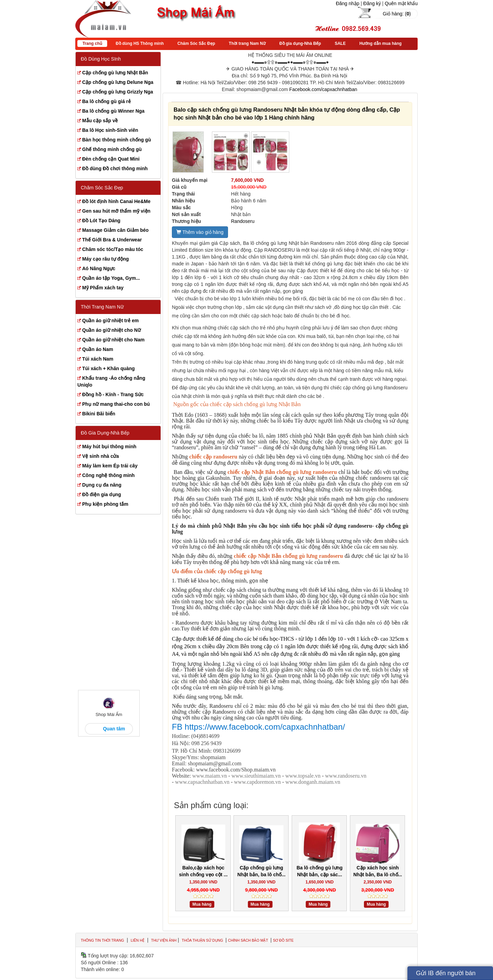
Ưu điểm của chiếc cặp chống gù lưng (217, 571)
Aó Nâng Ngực (99, 268)
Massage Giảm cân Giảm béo (115, 230)
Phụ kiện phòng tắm (105, 504)
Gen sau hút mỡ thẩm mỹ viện (116, 211)
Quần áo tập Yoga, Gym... (111, 278)
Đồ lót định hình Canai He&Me (116, 201)
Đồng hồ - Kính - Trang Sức (113, 394)
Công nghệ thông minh (108, 475)
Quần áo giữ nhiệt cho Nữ (111, 330)
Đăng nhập (348, 3)
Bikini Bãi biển (99, 414)
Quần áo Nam (98, 349)
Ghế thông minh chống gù (112, 149)
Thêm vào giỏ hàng (200, 232)
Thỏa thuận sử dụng (203, 940)
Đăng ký (372, 3)
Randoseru (243, 221)
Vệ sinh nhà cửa (100, 456)
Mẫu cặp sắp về (100, 121)
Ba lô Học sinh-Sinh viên (110, 130)
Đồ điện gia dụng (102, 494)
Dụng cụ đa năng (102, 485)
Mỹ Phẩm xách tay (103, 288)
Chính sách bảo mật (249, 940)
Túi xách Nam (98, 359)
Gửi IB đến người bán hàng (446, 975)
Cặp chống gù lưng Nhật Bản (115, 73)
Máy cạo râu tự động (105, 259)
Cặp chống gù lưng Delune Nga (118, 82)
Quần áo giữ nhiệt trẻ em (110, 321)
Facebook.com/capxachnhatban (323, 89)
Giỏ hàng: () (397, 14)
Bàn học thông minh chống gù (117, 140)
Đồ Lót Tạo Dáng (101, 221)
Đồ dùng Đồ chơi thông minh (115, 168)
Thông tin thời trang (102, 940)
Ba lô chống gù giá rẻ (106, 101)
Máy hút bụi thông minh (109, 447)
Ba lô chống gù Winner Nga (113, 111)
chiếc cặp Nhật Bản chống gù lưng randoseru (282, 472)
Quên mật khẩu (401, 3)
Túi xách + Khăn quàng (109, 368)
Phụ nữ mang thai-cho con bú (116, 404)
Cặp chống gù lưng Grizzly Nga (118, 92)
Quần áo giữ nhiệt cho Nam (113, 340)
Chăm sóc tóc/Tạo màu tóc (113, 249)
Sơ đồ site (283, 940)
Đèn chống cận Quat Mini (111, 159)
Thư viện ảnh (164, 940)
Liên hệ (138, 940)
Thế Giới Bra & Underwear (112, 240)
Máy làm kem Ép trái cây (110, 466)
